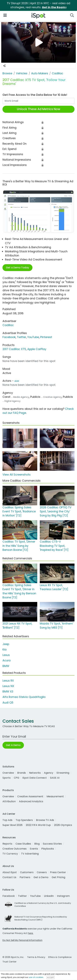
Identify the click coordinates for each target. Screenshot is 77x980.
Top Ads (7, 820)
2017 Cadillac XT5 (14, 349)
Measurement (55, 796)
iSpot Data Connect (35, 778)
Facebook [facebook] (9, 896)
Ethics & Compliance (60, 957)
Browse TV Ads (45, 820)
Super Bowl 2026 (12, 825)
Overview (8, 773)
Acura (7, 660)
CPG (17, 778)
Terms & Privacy (36, 957)
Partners (25, 877)
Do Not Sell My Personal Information (22, 940)
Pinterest (46, 337)
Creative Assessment (30, 796)
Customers (27, 872)
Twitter (22, 337)
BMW (6, 666)
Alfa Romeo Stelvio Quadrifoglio (24, 697)
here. (31, 933)
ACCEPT (50, 977)
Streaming (63, 773)
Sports (7, 778)
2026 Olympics (63, 825)
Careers (42, 872)
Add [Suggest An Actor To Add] (17, 381)
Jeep (6, 644)
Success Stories (52, 844)
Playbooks (48, 849)
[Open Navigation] (5, 15)
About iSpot (10, 872)
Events (34, 849)
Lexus (6, 655)
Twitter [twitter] (22, 896)
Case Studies (23, 844)
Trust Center (9, 962)
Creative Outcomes (15, 849)
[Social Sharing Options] (4, 66)
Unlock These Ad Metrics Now (39, 109)
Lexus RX (8, 681)
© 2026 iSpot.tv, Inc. (13, 957)
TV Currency (10, 854)
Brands (22, 773)
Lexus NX (8, 686)
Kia (5, 650)
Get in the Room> (54, 7)
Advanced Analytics (31, 801)
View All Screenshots (17, 475)
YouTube (33, 337)
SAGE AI (55, 778)
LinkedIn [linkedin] (49, 896)
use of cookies (36, 977)
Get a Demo (41, 877)
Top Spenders (24, 820)
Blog (37, 844)
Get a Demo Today (17, 268)
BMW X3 (8, 692)
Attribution (9, 801)
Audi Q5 (8, 703)
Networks (35, 773)
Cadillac (8, 325)
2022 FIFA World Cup (38, 825)
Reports (7, 844)
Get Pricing (58, 877)
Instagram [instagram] (63, 896)
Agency (49, 773)
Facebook (9, 337)
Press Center (58, 872)
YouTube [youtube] (35, 896)
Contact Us (9, 877)
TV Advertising (30, 854)
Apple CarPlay (37, 349)
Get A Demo (13, 745)
